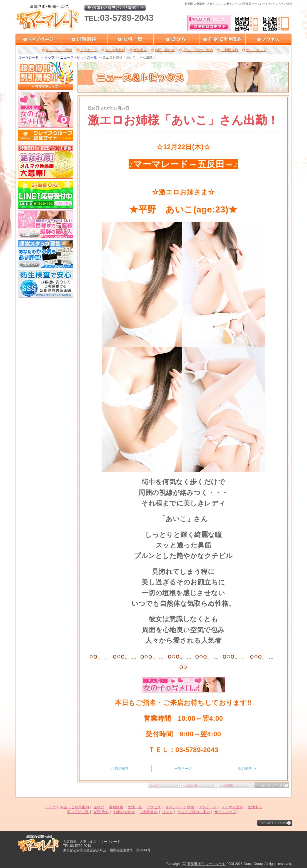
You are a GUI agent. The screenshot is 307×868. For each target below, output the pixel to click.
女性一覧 (192, 785)
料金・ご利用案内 (75, 807)
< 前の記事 (120, 769)
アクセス (154, 807)
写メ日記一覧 (78, 812)
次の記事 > (247, 769)
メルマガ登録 (115, 50)
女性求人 (140, 50)
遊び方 (99, 807)
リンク (168, 812)
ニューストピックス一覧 (79, 57)
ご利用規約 (229, 50)
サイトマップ (256, 50)
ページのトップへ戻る (271, 785)
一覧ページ (183, 769)
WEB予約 (101, 812)
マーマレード (28, 57)
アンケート (89, 50)
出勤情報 (227, 785)
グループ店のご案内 (198, 50)
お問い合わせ (165, 50)
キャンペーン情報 (59, 50)
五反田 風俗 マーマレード (207, 864)
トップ (49, 57)
